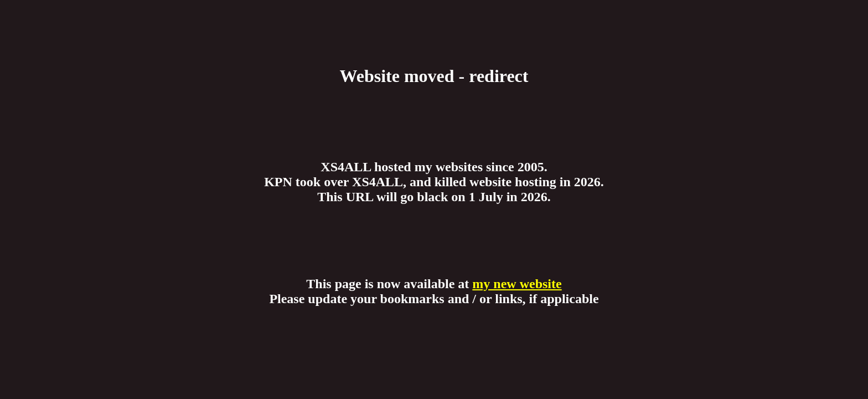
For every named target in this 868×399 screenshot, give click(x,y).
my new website (517, 284)
